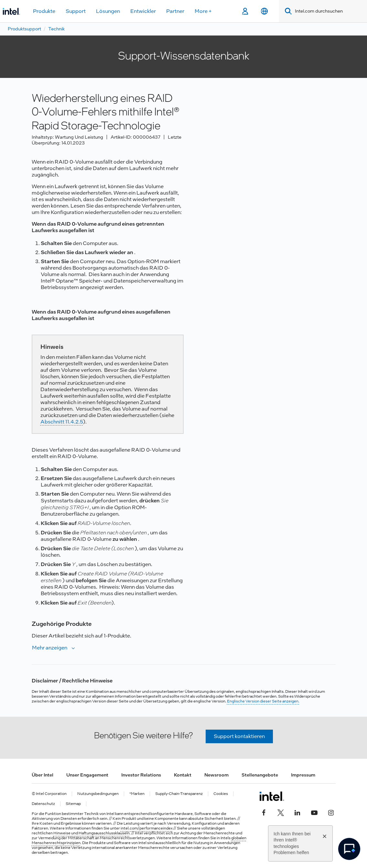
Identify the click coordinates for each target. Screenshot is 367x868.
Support (76, 11)
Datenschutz (43, 804)
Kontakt (183, 775)
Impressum (303, 775)
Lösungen (108, 11)
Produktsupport (24, 29)
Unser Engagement (87, 775)
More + (203, 11)
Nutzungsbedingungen (98, 794)
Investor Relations (141, 775)
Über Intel (43, 775)
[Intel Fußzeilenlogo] (272, 796)
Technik (56, 29)
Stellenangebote (260, 775)
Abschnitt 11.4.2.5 (62, 422)
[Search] (287, 11)
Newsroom (216, 775)
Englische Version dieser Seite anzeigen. (263, 701)
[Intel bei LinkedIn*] (297, 812)
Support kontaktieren (239, 736)
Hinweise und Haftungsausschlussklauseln (92, 833)
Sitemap (73, 804)
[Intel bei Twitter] (281, 812)
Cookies (221, 794)
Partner (175, 11)
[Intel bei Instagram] (331, 812)
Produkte (44, 11)
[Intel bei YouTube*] (314, 812)
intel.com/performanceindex (147, 828)
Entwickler (143, 11)
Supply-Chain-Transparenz (179, 794)
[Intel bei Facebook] (264, 812)
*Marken (137, 794)
